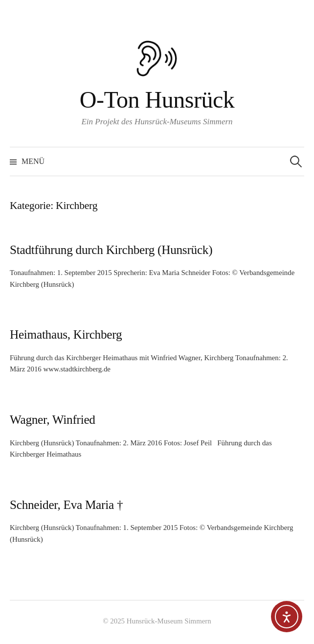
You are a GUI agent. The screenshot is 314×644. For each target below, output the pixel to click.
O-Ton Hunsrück (157, 100)
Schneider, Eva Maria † (66, 505)
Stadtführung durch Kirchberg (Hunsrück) (111, 250)
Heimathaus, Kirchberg (66, 334)
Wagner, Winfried (53, 420)
